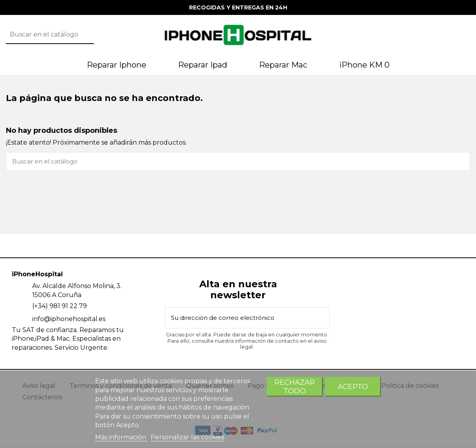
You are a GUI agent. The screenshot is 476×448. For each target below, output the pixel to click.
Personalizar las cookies (187, 437)
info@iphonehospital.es (69, 320)
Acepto (353, 386)
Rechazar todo (295, 386)
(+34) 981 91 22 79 (60, 307)
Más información (121, 437)
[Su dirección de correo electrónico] (238, 319)
